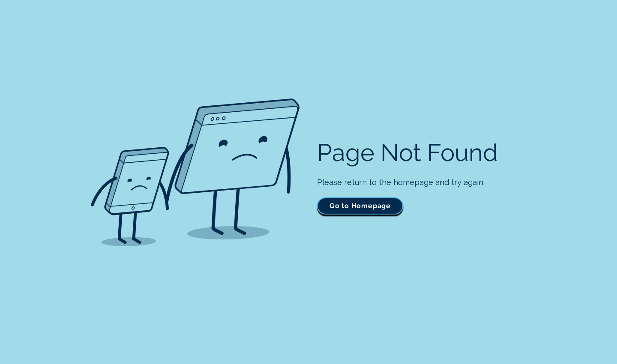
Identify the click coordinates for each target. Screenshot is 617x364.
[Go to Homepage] (360, 206)
